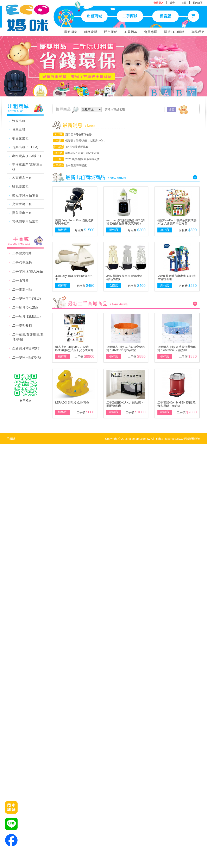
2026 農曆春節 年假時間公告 (82, 159)
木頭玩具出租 (22, 178)
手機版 (11, 439)
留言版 (165, 16)
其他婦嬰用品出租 (25, 221)
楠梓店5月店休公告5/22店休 (82, 153)
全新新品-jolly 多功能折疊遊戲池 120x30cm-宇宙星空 (126, 348)
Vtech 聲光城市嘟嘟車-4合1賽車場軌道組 (177, 277)
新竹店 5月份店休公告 (79, 134)
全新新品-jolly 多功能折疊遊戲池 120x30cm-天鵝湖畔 (177, 348)
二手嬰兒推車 (22, 253)
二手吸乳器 (20, 280)
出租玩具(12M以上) (27, 156)
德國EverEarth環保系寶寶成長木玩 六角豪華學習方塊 (177, 222)
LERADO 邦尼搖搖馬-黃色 (72, 402)
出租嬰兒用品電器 (25, 195)
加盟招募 (131, 32)
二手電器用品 (22, 289)
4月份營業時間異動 (77, 147)
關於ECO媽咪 (175, 32)
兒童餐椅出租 (22, 204)
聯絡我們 (198, 32)
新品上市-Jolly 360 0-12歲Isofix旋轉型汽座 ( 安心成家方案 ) (74, 350)
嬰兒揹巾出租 (22, 213)
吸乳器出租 (20, 186)
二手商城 (130, 16)
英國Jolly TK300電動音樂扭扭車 (74, 277)
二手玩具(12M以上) (26, 316)
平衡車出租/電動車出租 (28, 167)
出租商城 (94, 16)
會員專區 (151, 32)
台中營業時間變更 (76, 165)
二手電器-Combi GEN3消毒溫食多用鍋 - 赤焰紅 (177, 404)
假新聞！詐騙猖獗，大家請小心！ (85, 141)
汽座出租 (19, 121)
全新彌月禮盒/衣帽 (26, 348)
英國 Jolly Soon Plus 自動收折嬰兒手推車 (75, 222)
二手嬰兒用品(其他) (27, 357)
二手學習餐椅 (22, 325)
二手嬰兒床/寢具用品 (27, 271)
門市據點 (111, 32)
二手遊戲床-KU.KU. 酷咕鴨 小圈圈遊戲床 (126, 404)
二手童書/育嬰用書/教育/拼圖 (28, 337)
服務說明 (91, 32)
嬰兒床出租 (20, 138)
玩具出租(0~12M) (25, 147)
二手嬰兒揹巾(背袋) (27, 299)
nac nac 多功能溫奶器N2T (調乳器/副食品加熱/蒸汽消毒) (126, 222)
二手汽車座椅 (22, 262)
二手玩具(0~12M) (25, 308)
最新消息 (71, 32)
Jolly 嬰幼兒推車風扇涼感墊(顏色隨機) (124, 277)
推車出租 (19, 130)
